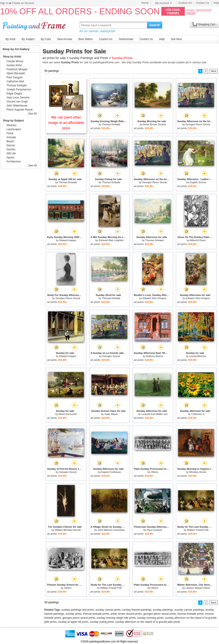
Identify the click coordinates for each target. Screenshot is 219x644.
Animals (11, 137)
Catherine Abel (15, 81)
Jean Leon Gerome (18, 98)
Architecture (14, 162)
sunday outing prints (102, 622)
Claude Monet (15, 61)
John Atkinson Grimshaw (111, 530)
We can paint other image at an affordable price (66, 123)
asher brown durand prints (126, 614)
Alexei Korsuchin (68, 414)
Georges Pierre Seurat (198, 124)
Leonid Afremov (198, 356)
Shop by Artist (12, 57)
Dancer (11, 145)
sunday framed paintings (137, 610)
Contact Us (203, 3)
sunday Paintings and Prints (89, 58)
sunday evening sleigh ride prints (116, 618)
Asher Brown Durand (154, 124)
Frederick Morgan (17, 69)
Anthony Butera (154, 356)
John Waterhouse (17, 106)
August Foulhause (111, 472)
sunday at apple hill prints (73, 622)
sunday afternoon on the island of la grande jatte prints (148, 622)
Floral (10, 133)
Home (145, 3)
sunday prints (73, 614)
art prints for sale (54, 58)
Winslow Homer (198, 472)
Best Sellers (86, 39)
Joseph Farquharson (19, 89)
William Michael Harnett (68, 530)
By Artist (11, 39)
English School (198, 182)
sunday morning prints (150, 618)
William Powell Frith (198, 530)
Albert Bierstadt (16, 73)
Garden (11, 149)
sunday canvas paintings (189, 610)
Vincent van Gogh (17, 102)
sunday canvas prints (108, 610)
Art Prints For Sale (35, 25)
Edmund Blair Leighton (111, 240)
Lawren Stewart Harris (198, 588)
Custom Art (185, 3)
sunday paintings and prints (78, 610)
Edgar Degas (14, 94)
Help (216, 3)
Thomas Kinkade (111, 124)
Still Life (11, 153)
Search (155, 25)
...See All (31, 114)
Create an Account (23, 3)
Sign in (4, 3)
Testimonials (126, 39)
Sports (10, 157)
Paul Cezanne (155, 530)
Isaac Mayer (111, 414)
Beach (10, 141)
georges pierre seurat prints (160, 614)
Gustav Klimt (14, 65)
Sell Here (176, 39)
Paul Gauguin (15, 77)
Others (155, 472)
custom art (182, 62)
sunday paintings (163, 610)
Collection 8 (198, 414)
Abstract (11, 125)
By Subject (28, 39)
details (191, 13)
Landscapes (14, 129)
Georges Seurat (111, 356)
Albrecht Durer (198, 240)
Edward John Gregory (155, 298)
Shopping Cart (207, 24)
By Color (46, 39)
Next (214, 71)
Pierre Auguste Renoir (20, 110)
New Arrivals (65, 39)
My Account (164, 3)
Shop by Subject (13, 121)
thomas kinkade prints (96, 614)
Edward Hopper (68, 240)
